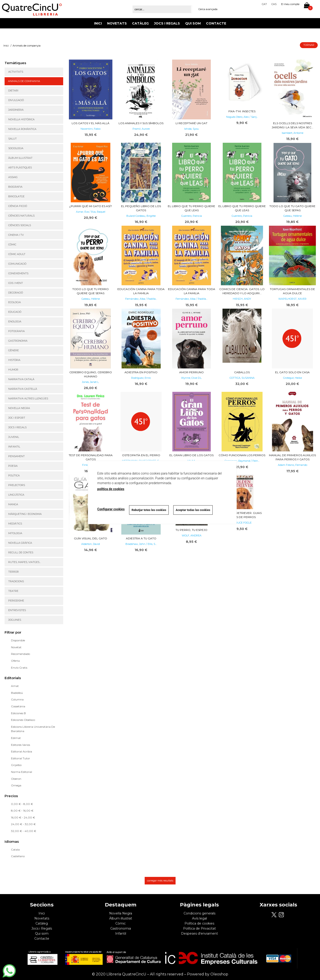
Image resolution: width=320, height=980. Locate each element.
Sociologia (16, 148)
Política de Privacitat (199, 928)
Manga (13, 504)
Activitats (16, 72)
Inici (98, 23)
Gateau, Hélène (293, 216)
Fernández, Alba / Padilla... (141, 299)
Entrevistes (17, 610)
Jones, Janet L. (91, 382)
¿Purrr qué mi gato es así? (91, 206)
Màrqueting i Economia (25, 514)
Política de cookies (199, 923)
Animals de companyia (24, 81)
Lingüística (16, 495)
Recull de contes (21, 552)
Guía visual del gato (91, 538)
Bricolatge (16, 196)
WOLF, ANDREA (192, 535)
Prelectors (17, 485)
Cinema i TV (16, 235)
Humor (13, 370)
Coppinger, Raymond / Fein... (242, 461)
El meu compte (290, 4)
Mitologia (15, 533)
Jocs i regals (17, 427)
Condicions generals (199, 913)
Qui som (193, 23)
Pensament (16, 456)
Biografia (15, 187)
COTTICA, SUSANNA (242, 378)
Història (14, 360)
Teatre (13, 591)
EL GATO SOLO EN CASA (292, 372)
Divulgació (16, 100)
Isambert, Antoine (293, 133)
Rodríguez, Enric (141, 378)
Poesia (13, 466)
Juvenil (14, 437)
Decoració (16, 293)
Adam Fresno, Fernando (293, 465)
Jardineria (16, 110)
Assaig (13, 177)
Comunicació (17, 264)
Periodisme (16, 601)
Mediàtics (15, 524)
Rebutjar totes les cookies (149, 510)
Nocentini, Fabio (91, 129)
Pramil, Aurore (141, 129)
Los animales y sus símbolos (141, 123)
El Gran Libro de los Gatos (191, 455)
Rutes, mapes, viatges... (24, 562)
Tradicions (16, 581)
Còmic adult (17, 254)
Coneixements (18, 273)
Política (14, 475)
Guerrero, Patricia (192, 216)
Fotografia (16, 331)
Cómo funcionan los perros (242, 455)
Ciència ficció (18, 206)
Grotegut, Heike (293, 378)
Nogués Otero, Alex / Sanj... (242, 117)
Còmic (12, 244)
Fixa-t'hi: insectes (242, 111)
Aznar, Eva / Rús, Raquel (91, 212)
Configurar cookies (111, 509)
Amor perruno (191, 372)
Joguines (15, 620)
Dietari (13, 91)
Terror (14, 572)
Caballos (242, 372)
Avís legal (199, 918)
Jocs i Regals (167, 23)
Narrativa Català (21, 379)
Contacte (216, 23)
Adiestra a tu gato (141, 538)
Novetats (117, 23)
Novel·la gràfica (20, 543)
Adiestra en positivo (141, 372)
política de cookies (111, 489)
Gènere (14, 350)
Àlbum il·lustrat (20, 158)
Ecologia (15, 302)
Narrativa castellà (23, 389)
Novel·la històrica (21, 119)
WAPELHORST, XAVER (292, 299)
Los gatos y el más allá (91, 123)
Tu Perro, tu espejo (191, 530)
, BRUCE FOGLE (242, 523)
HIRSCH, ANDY (242, 299)
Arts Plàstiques (20, 167)
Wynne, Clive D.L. (191, 378)
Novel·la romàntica (22, 129)
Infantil (14, 447)
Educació (15, 312)
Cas (274, 4)
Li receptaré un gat (191, 123)
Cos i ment (16, 283)
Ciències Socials (20, 225)
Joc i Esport (17, 418)
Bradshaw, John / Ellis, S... (141, 544)
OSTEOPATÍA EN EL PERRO (141, 455)
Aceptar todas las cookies (193, 510)
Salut (12, 139)
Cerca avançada (208, 9)
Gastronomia (18, 341)
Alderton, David (91, 544)
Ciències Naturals (21, 216)
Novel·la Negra (19, 408)
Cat (264, 4)
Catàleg (140, 23)
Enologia (15, 321)
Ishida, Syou (191, 129)
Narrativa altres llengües (28, 398)
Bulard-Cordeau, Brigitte (141, 216)
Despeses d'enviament (199, 933)
